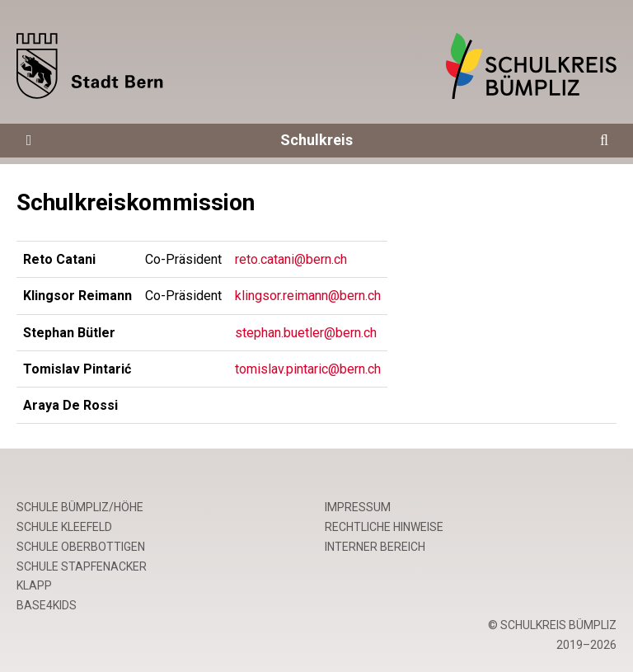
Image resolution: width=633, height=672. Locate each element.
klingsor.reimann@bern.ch (308, 296)
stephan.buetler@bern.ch (306, 333)
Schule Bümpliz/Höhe (80, 507)
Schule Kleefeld (64, 527)
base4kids (47, 605)
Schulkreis (316, 140)
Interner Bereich (375, 547)
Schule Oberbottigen (81, 547)
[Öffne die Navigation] (29, 141)
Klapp (34, 585)
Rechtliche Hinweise (384, 527)
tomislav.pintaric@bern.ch (308, 369)
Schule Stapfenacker (82, 566)
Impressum (358, 507)
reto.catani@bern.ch (291, 259)
